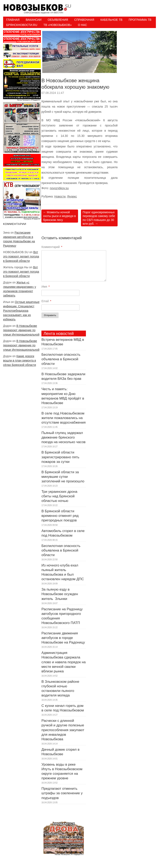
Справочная (84, 20)
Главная (13, 20)
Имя (46, 287)
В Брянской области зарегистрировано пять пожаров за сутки (60, 457)
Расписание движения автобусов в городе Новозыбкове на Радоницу (63, 638)
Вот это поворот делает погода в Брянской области (21, 256)
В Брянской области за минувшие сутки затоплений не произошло (63, 477)
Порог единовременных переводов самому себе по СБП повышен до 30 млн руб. (99, 218)
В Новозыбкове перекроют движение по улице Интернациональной (21, 330)
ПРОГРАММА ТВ (140, 20)
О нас (82, 25)
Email (46, 301)
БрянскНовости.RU (22, 25)
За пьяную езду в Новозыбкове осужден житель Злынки (60, 594)
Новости (60, 196)
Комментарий (52, 247)
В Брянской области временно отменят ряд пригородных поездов (60, 516)
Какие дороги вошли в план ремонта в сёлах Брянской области (20, 360)
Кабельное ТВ (111, 20)
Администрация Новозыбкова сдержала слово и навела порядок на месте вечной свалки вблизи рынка (63, 662)
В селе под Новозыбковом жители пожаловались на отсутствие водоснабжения (63, 418)
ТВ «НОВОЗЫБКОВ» (58, 25)
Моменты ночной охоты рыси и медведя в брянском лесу (59, 216)
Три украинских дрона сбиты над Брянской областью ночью (59, 496)
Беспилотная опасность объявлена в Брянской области (61, 359)
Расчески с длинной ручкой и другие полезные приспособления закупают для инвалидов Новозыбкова (63, 730)
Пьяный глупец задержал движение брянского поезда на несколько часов (63, 437)
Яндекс (72, 196)
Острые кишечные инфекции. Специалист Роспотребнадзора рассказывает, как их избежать (21, 311)
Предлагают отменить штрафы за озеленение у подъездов (62, 793)
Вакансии (34, 20)
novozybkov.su (59, 188)
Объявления (58, 20)
